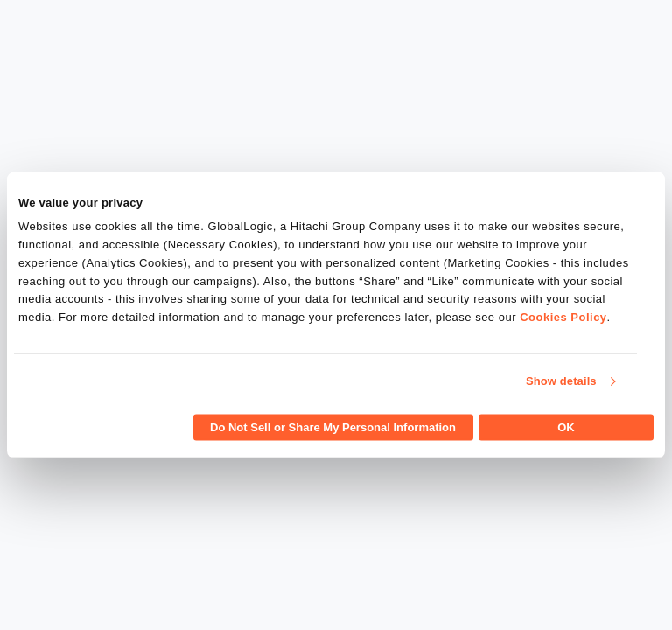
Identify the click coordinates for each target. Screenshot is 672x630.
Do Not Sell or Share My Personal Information (333, 427)
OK (566, 427)
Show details (561, 381)
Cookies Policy (563, 317)
